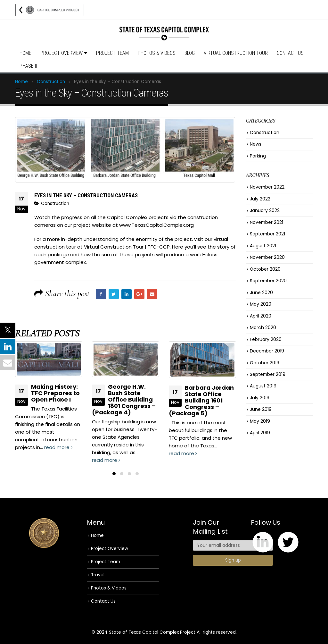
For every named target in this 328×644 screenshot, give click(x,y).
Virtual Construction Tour (236, 53)
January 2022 (265, 210)
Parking (258, 156)
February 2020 (266, 339)
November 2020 (267, 257)
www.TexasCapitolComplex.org (156, 225)
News (256, 144)
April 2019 (260, 433)
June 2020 (261, 292)
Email (152, 294)
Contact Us (290, 53)
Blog (190, 53)
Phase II (28, 66)
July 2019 (260, 398)
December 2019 (267, 351)
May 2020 (261, 304)
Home (25, 53)
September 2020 (268, 281)
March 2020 (263, 327)
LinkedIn (127, 294)
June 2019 (261, 409)
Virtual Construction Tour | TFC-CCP (126, 247)
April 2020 (261, 316)
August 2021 (263, 246)
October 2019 (265, 363)
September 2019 (268, 374)
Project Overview (61, 53)
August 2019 (263, 386)
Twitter (114, 294)
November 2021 (266, 222)
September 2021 (267, 234)
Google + (139, 294)
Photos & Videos (157, 53)
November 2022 (267, 187)
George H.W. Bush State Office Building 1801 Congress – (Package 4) (124, 399)
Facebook (101, 294)
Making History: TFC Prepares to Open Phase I (55, 393)
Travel (98, 575)
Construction (55, 203)
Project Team (112, 53)
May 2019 (260, 421)
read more (58, 447)
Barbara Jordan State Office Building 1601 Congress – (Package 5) (201, 400)
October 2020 (265, 269)
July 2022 (260, 199)
